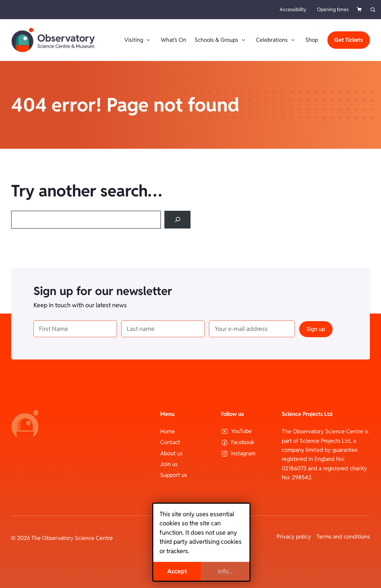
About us (171, 453)
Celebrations (277, 40)
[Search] (177, 220)
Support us (174, 475)
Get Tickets (349, 40)
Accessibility (293, 9)
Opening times (333, 9)
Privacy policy (294, 537)
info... (215, 571)
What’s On (174, 40)
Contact (170, 442)
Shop (312, 40)
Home (168, 431)
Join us (169, 464)
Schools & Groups (221, 40)
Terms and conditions (343, 537)
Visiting (138, 40)
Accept (166, 571)
